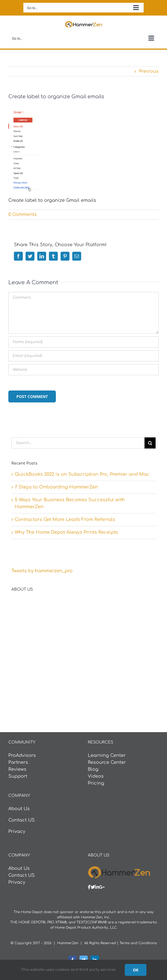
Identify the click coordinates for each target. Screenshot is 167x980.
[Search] (150, 443)
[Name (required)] (83, 342)
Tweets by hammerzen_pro (42, 571)
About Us (19, 809)
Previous (149, 71)
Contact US (22, 820)
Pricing (96, 783)
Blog (93, 769)
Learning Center (107, 755)
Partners (18, 762)
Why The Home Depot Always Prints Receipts (66, 532)
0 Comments (23, 215)
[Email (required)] (83, 356)
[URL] (83, 370)
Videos (96, 776)
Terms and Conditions (138, 943)
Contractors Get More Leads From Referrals (65, 520)
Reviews (17, 769)
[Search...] (78, 443)
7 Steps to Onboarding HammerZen (56, 487)
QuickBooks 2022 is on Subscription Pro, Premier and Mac (82, 474)
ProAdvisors (22, 755)
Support (18, 776)
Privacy (17, 832)
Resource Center (107, 762)
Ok (136, 970)
